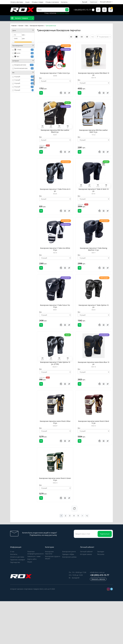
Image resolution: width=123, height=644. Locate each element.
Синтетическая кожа (21, 68)
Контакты (64, 2)
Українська (93, 2)
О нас (12, 552)
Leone (17, 53)
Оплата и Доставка (17, 2)
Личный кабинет (86, 552)
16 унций (17, 87)
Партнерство (15, 562)
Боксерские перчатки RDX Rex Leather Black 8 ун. (55, 131)
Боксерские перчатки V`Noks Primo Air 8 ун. (55, 190)
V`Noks (18, 50)
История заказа (86, 554)
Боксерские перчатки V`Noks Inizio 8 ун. (55, 73)
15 (92, 37)
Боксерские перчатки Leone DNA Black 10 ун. (94, 74)
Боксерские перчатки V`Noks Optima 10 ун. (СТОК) (55, 363)
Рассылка (101, 554)
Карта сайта (32, 559)
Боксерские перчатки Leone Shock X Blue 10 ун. (55, 422)
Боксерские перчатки (49, 553)
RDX (17, 57)
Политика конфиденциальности (35, 553)
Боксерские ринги (69, 552)
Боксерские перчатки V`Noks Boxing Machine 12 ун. (94, 249)
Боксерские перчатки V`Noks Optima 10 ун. (94, 306)
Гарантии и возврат (18, 560)
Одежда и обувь (68, 554)
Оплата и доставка (17, 557)
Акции (27, 2)
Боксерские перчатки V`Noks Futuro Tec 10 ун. (55, 306)
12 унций (17, 80)
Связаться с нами (34, 556)
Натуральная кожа (20, 65)
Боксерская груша (63, 13)
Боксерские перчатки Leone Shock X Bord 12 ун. (94, 422)
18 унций (17, 90)
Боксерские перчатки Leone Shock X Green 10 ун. (55, 479)
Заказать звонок (98, 579)
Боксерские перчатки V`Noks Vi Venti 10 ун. (94, 190)
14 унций (17, 83)
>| (87, 516)
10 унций (17, 77)
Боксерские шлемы (69, 557)
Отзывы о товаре (38, 2)
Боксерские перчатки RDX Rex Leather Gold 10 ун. (94, 131)
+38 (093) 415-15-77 (82, 10)
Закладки (101, 552)
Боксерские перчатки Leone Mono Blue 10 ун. (94, 363)
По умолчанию (104, 37)
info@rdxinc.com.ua (97, 572)
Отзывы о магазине (52, 2)
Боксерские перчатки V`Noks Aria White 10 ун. (55, 249)
